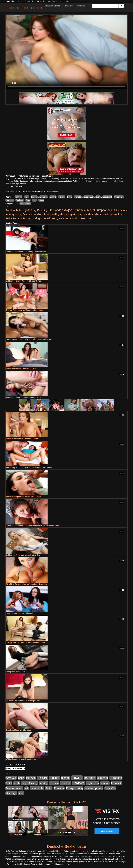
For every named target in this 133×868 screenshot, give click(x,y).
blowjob (61, 197)
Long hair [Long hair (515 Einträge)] (82, 214)
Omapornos (64, 1)
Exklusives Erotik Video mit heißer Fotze (23, 281)
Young (41, 200)
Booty (70, 197)
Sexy (28, 200)
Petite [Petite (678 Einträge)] (9, 218)
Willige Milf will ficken (15, 672)
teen (34, 200)
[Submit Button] (121, 6)
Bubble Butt (88, 197)
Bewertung (81, 6)
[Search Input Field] (105, 6)
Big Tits (53, 197)
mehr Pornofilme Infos (14, 186)
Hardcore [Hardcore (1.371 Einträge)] (49, 214)
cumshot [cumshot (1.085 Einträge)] (90, 210)
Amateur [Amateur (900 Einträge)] (11, 210)
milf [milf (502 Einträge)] (107, 214)
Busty (98, 197)
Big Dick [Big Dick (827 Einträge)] (37, 210)
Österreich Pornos (24, 1)
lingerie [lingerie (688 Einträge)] (72, 214)
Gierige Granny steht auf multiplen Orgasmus (26, 642)
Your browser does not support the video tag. (66, 52)
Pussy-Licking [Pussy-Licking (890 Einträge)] (31, 218)
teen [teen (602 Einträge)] (84, 218)
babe (27, 197)
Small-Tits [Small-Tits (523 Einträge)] (64, 218)
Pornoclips (38, 1)
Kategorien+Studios (52, 6)
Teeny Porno (25, 204)
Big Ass (34, 197)
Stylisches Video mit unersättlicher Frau (23, 398)
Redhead (20, 200)
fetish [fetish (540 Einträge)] (117, 210)
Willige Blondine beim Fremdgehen (21, 759)
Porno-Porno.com (24, 8)
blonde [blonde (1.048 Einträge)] (57, 210)
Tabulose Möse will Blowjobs (19, 730)
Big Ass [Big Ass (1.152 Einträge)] (27, 210)
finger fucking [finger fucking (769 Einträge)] (30, 783)
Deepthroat (107, 197)
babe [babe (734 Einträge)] (19, 210)
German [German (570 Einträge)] (27, 214)
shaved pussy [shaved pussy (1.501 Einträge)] (49, 218)
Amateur (19, 197)
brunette (78, 197)
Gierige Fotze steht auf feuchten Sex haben (25, 310)
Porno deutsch (51, 1)
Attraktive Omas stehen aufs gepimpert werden (26, 584)
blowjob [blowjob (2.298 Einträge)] (67, 210)
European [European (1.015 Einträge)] (101, 210)
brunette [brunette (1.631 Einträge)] (78, 210)
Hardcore (10, 200)
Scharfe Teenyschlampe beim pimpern (23, 438)
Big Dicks (44, 197)
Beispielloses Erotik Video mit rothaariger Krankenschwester (32, 526)
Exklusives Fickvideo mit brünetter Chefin (24, 555)
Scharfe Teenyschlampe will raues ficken (24, 497)
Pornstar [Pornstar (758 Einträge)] (18, 218)
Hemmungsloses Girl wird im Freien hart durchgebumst (30, 339)
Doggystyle (119, 197)
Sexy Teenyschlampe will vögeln (20, 613)
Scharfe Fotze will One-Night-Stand (21, 368)
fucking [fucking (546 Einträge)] (18, 214)
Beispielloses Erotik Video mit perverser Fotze (26, 252)
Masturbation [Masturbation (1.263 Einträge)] (96, 214)
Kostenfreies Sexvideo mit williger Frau (23, 701)
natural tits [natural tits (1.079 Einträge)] (115, 214)
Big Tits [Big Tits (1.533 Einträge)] (48, 210)
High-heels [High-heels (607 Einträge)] (61, 214)
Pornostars (68, 6)
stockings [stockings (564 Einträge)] (76, 218)
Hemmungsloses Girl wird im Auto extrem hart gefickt (29, 468)
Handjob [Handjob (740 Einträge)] (37, 214)
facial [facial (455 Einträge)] (111, 210)
